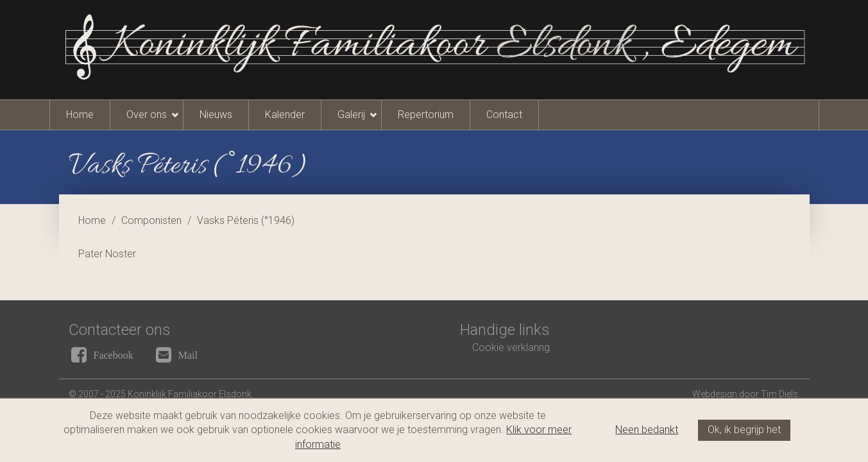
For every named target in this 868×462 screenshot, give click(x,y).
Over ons (147, 115)
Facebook (114, 355)
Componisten (151, 220)
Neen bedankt (647, 430)
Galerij (351, 115)
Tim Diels (779, 394)
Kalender (285, 115)
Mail (188, 355)
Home (80, 115)
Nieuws (216, 115)
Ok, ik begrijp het (744, 430)
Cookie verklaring (511, 347)
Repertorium (426, 115)
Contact (504, 115)
